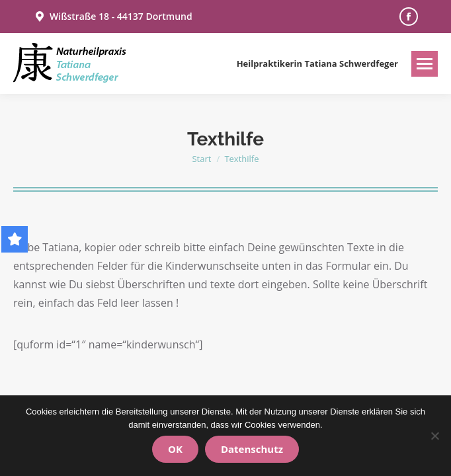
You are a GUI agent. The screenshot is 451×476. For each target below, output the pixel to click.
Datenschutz (252, 449)
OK (175, 449)
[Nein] (434, 436)
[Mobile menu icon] (425, 64)
